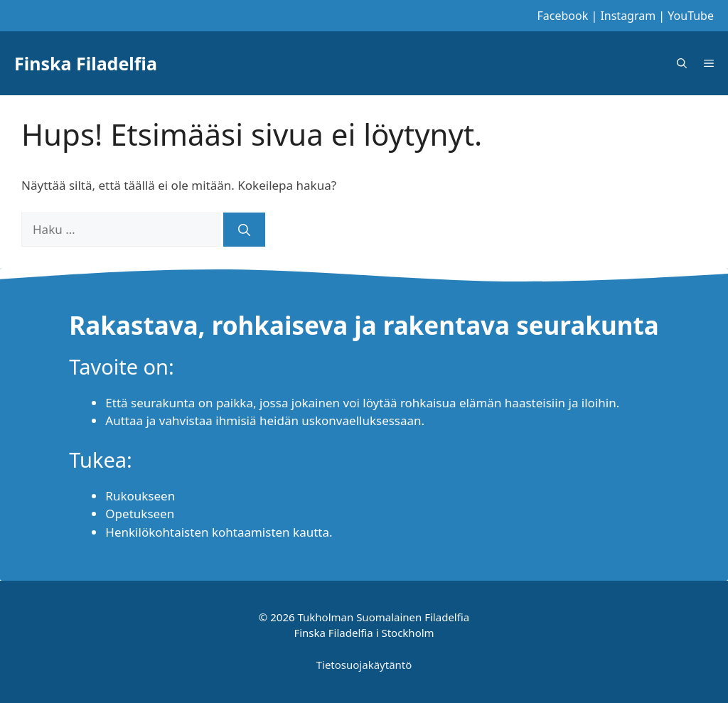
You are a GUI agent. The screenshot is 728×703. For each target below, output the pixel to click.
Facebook (563, 16)
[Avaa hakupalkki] (682, 63)
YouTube (691, 16)
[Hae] (244, 230)
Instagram (628, 16)
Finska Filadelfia (86, 63)
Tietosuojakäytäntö (364, 665)
